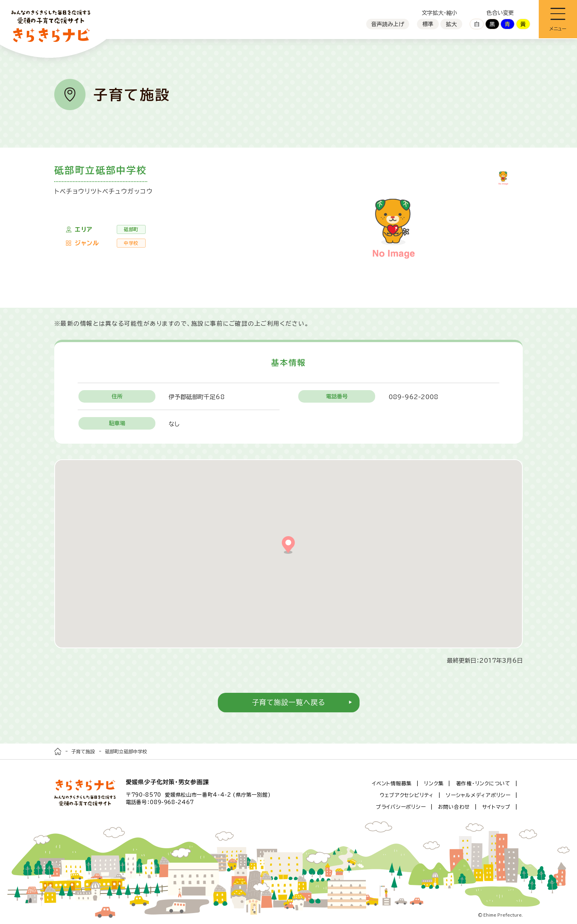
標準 (428, 24)
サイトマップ (496, 807)
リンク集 (434, 784)
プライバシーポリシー (401, 807)
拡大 (451, 24)
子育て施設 (83, 751)
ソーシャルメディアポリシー (478, 795)
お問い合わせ (454, 807)
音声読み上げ (388, 24)
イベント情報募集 (392, 784)
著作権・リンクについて (483, 784)
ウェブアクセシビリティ (407, 795)
